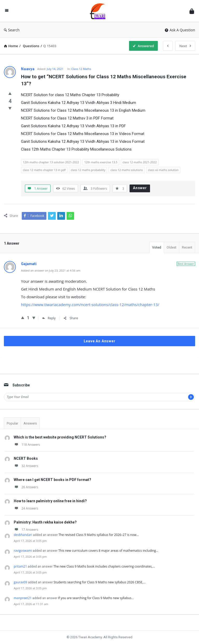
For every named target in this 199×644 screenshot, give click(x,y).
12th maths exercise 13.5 (101, 162)
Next (185, 46)
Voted (157, 247)
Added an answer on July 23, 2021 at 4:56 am (51, 270)
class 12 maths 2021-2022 (140, 162)
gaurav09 (20, 582)
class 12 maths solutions (127, 170)
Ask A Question (180, 30)
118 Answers (27, 445)
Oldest (172, 247)
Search (12, 30)
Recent (187, 247)
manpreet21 (23, 598)
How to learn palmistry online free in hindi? (50, 501)
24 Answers (26, 508)
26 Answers (26, 487)
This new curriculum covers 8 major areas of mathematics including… (108, 551)
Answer (140, 188)
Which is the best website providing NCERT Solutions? (60, 437)
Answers (30, 423)
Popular (12, 423)
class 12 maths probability (88, 170)
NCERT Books (26, 458)
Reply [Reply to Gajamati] (49, 318)
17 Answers (26, 530)
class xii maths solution (163, 170)
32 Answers (26, 466)
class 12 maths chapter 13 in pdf (44, 170)
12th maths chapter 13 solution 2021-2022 (51, 162)
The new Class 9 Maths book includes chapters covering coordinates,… (104, 566)
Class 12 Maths (81, 69)
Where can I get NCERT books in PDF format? (52, 480)
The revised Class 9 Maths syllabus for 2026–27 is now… (99, 535)
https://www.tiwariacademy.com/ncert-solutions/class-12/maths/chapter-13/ (90, 305)
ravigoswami (23, 551)
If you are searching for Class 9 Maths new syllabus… (96, 598)
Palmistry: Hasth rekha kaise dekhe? (45, 522)
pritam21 (20, 566)
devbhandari (23, 535)
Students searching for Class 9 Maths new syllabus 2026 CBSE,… (100, 582)
